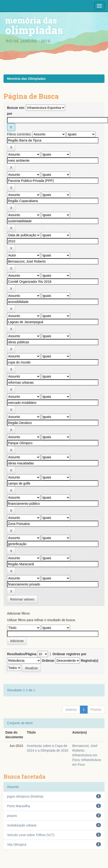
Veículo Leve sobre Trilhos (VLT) (31, 835)
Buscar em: (16, 108)
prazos (12, 816)
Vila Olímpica (17, 845)
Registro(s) (89, 661)
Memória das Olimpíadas (26, 79)
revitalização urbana (22, 825)
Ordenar (48, 661)
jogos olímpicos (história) (25, 796)
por (10, 114)
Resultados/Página (22, 654)
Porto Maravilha (19, 806)
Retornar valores (22, 599)
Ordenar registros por (69, 654)
